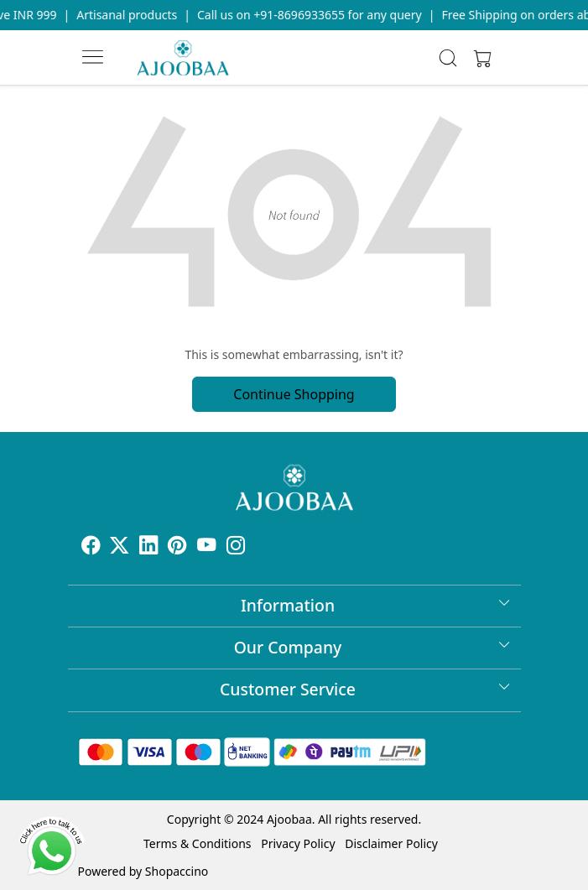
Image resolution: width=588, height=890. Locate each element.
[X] (120, 547)
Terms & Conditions (198, 843)
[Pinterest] (177, 547)
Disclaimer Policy (391, 843)
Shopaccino (177, 871)
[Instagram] (236, 547)
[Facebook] (91, 547)
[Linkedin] (149, 547)
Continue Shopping (294, 394)
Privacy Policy (298, 843)
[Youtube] (207, 547)
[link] (448, 58)
